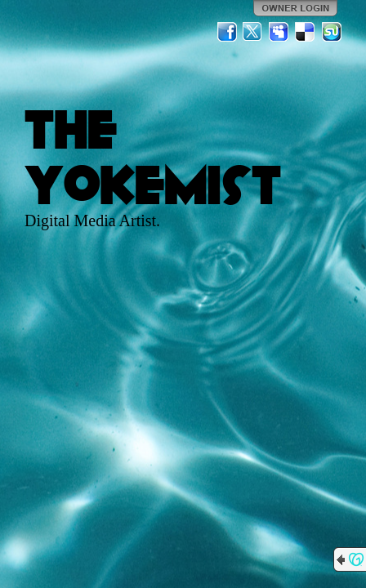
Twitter (253, 32)
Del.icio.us (306, 32)
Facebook (227, 32)
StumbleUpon (332, 32)
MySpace (279, 32)
